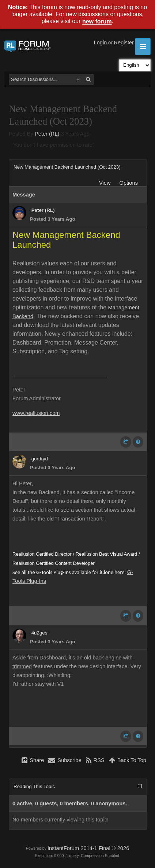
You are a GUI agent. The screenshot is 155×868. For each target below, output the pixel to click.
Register (124, 43)
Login (101, 43)
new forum (97, 22)
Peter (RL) (47, 134)
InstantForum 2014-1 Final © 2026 (88, 848)
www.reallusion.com (36, 413)
